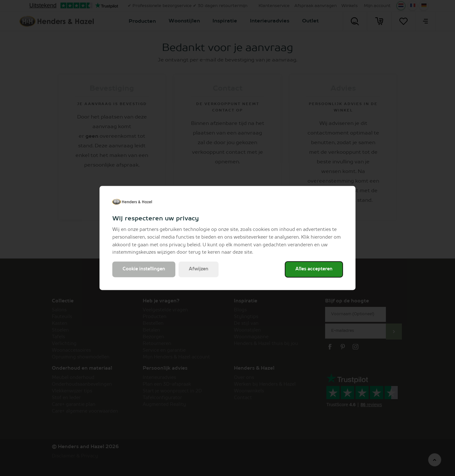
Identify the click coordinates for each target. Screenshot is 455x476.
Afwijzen (199, 269)
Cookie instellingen (144, 269)
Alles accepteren (314, 269)
